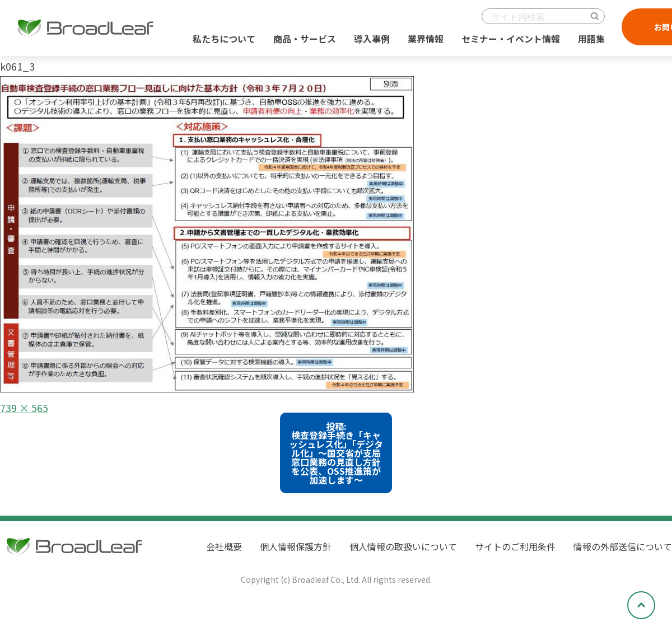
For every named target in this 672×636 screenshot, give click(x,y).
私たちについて (224, 39)
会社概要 (224, 546)
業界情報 (426, 39)
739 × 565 (24, 408)
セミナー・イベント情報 (511, 39)
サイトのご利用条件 (515, 546)
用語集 (591, 39)
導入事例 (372, 39)
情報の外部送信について (623, 546)
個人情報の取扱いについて (403, 546)
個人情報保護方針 (296, 546)
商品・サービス (305, 39)
